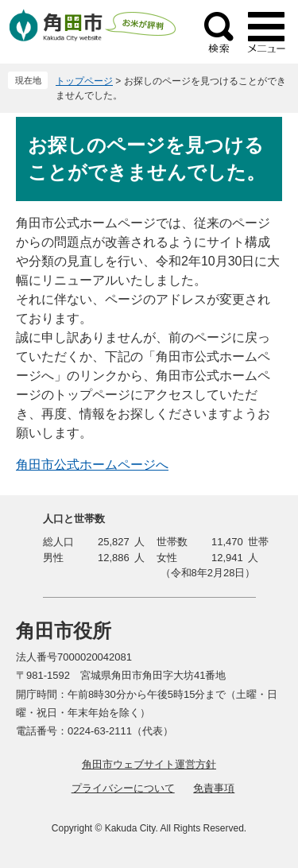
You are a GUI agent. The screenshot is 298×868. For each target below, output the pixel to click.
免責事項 (214, 788)
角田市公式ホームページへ (92, 465)
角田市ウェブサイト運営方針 (149, 764)
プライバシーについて (123, 788)
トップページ (84, 81)
